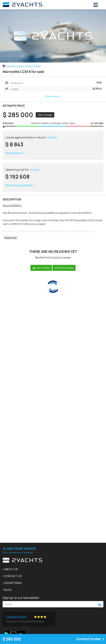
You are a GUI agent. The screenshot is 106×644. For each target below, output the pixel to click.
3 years (52, 137)
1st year (35, 170)
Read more (10, 237)
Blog (8, 590)
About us (11, 569)
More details (15, 153)
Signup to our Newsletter (21, 598)
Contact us (13, 576)
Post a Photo (41, 268)
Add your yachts (19, 549)
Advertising (13, 583)
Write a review (64, 268)
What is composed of (21, 185)
